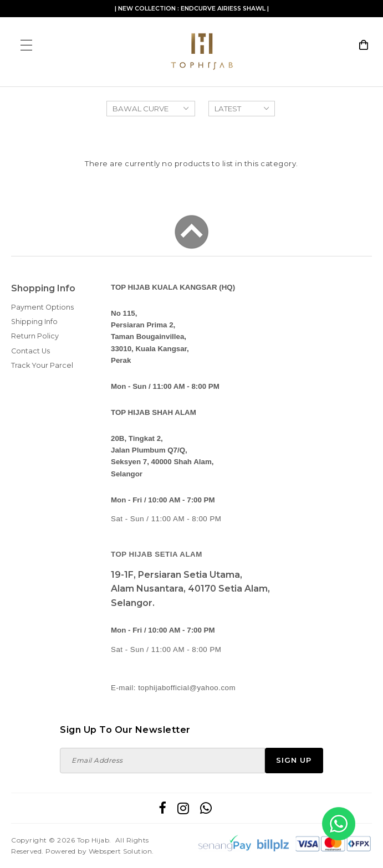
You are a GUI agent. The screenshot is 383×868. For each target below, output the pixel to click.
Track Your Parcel (42, 365)
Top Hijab (93, 840)
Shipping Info (34, 322)
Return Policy (35, 336)
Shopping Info (43, 288)
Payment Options (42, 307)
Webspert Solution (121, 851)
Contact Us (30, 351)
